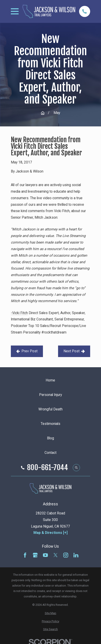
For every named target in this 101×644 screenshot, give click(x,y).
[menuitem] (50, 613)
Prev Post (27, 351)
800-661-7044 (48, 468)
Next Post (74, 351)
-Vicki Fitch (19, 313)
